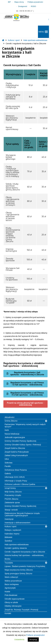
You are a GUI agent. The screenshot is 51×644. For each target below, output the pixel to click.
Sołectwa (8, 463)
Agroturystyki (10, 588)
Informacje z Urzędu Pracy (16, 481)
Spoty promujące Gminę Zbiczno (18, 574)
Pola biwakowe (11, 595)
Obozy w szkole (11, 602)
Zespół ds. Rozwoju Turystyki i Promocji (21, 610)
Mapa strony (19, 2)
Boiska (7, 559)
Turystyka (9, 563)
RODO (33, 6)
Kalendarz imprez (12, 534)
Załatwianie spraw (12, 503)
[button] (41, 32)
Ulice (7, 459)
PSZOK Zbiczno (11, 499)
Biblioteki (8, 537)
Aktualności (10, 417)
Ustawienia (19, 639)
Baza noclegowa (12, 584)
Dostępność (23, 6)
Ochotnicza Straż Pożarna (16, 470)
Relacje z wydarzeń (13, 530)
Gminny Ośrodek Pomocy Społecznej (20, 441)
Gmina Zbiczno (11, 421)
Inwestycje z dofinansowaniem (17, 523)
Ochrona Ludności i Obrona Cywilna (20, 484)
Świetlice (8, 541)
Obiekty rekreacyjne (13, 606)
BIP (9, 2)
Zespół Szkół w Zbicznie (15, 448)
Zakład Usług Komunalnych (16, 455)
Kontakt (8, 613)
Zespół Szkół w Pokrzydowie (17, 452)
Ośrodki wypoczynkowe (15, 599)
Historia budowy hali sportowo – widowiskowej (24, 555)
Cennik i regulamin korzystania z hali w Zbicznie (25, 552)
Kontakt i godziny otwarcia (16, 548)
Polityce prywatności (35, 635)
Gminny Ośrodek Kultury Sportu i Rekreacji (23, 445)
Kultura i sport (14, 40)
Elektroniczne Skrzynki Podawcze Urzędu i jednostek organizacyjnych (22, 514)
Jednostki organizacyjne (15, 437)
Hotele (7, 592)
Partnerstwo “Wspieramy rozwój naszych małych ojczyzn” (25, 425)
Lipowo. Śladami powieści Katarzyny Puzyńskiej (25, 566)
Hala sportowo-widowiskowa (35, 40)
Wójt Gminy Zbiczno (13, 492)
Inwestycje (9, 519)
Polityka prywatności (35, 2)
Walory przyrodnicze (13, 581)
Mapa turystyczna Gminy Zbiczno (19, 570)
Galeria (8, 473)
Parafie (8, 466)
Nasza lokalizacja (12, 434)
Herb (7, 430)
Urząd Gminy (10, 488)
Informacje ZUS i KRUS (15, 477)
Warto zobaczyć (11, 577)
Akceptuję (33, 640)
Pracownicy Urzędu (13, 495)
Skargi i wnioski (11, 510)
